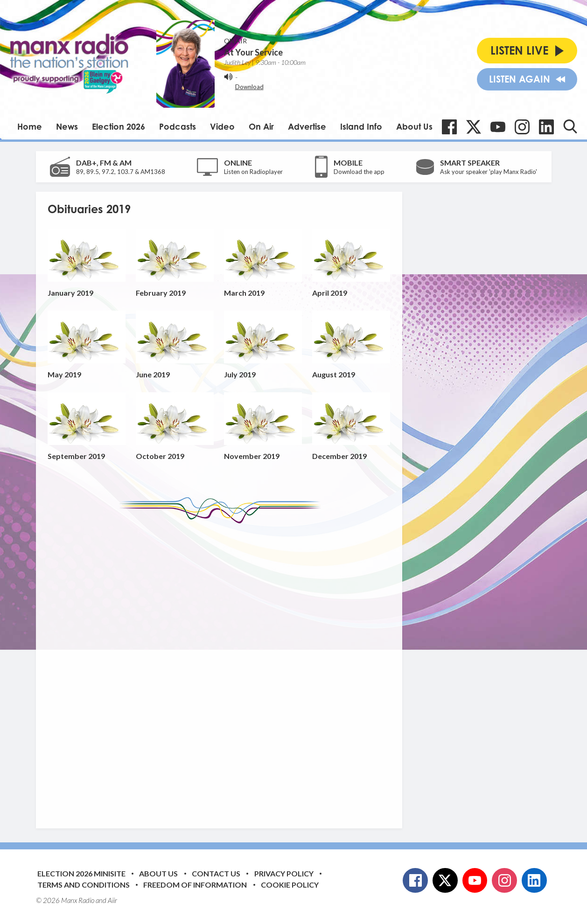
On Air (261, 126)
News (67, 126)
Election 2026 (119, 126)
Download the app (359, 172)
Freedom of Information (195, 885)
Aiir (112, 900)
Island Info (361, 126)
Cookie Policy (290, 885)
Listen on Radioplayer (253, 172)
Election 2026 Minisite (81, 873)
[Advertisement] (223, 669)
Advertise (307, 126)
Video (222, 126)
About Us (414, 126)
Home (30, 126)
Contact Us (216, 873)
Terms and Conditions (84, 885)
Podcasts (178, 126)
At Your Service (253, 52)
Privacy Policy (284, 873)
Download (249, 87)
